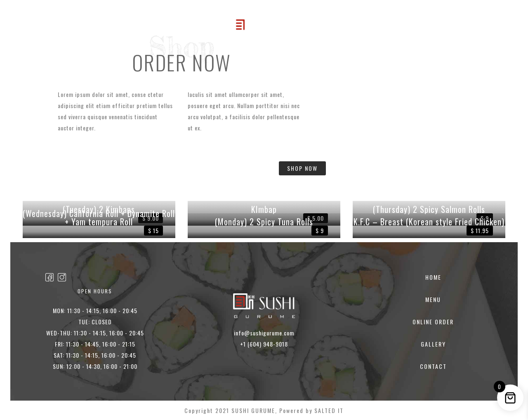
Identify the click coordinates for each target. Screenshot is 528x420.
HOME (131, 30)
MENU (161, 30)
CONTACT (360, 30)
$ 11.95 (480, 230)
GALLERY (322, 30)
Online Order (200, 30)
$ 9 (320, 230)
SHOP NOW (302, 168)
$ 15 (153, 230)
